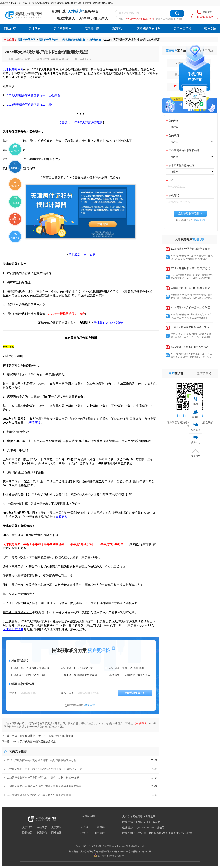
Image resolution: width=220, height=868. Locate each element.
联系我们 (42, 833)
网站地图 (56, 833)
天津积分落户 (63, 29)
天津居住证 (92, 29)
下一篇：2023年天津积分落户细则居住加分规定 (29, 742)
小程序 (84, 833)
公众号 (84, 827)
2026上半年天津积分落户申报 (140, 19)
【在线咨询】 (141, 723)
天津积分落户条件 (49, 40)
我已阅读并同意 (82, 705)
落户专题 (210, 29)
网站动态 (42, 827)
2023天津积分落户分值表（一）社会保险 (34, 95)
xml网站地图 (88, 816)
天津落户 (35, 29)
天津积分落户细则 (149, 29)
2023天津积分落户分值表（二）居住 (31, 105)
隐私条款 (27, 833)
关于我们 (27, 827)
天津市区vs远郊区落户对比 (169, 19)
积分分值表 (95, 40)
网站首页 (10, 29)
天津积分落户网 (26, 40)
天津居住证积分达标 (74, 40)
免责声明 (56, 827)
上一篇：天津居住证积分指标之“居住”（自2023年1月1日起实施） (39, 736)
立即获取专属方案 (135, 693)
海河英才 (118, 29)
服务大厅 (100, 833)
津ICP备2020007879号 (120, 851)
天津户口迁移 (182, 29)
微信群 (101, 827)
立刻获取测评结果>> (190, 214)
